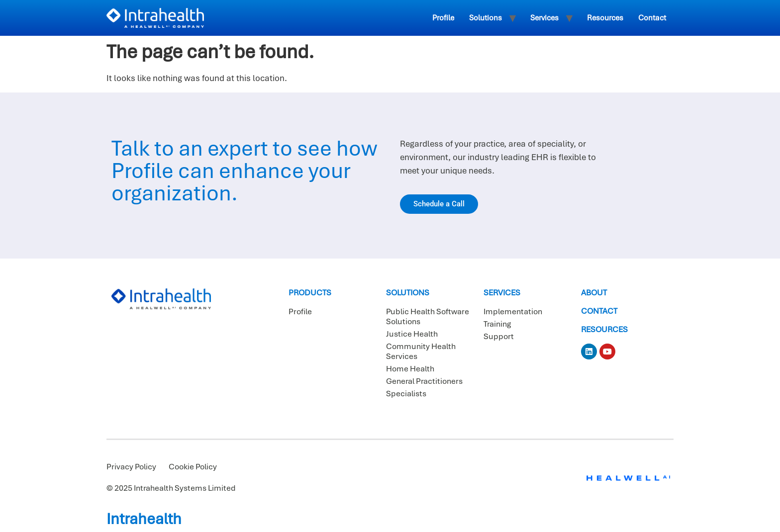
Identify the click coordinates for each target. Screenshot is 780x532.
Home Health (410, 369)
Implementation (513, 312)
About (594, 293)
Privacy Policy (131, 467)
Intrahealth (144, 519)
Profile (443, 18)
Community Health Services (421, 352)
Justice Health (412, 334)
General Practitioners (424, 381)
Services (544, 18)
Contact (652, 18)
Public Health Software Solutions (428, 317)
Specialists (406, 394)
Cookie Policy (193, 467)
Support (499, 337)
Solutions (486, 18)
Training (497, 324)
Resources (605, 18)
